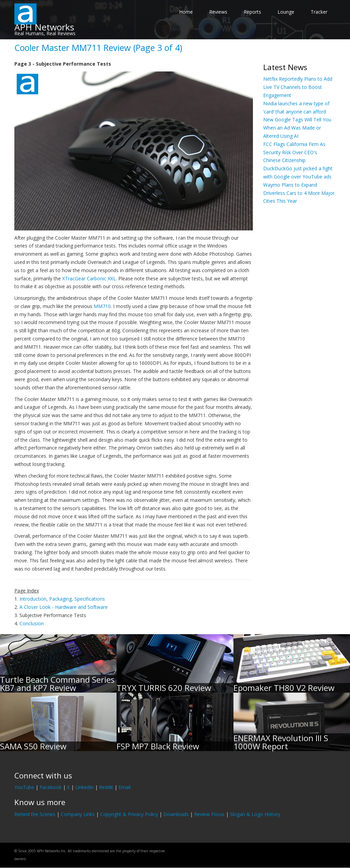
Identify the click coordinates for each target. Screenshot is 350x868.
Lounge (286, 12)
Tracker (319, 12)
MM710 (102, 306)
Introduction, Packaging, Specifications (62, 599)
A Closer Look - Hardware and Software (64, 607)
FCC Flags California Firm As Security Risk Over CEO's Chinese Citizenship (294, 152)
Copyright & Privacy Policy (129, 814)
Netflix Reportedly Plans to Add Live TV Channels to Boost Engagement (298, 87)
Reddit (106, 787)
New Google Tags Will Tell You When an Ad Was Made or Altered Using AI (297, 128)
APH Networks (44, 27)
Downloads (176, 814)
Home (186, 12)
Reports (252, 12)
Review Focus (209, 814)
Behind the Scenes (35, 814)
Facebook (51, 787)
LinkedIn (84, 787)
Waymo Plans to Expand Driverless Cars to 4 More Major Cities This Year (299, 193)
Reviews (218, 12)
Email (125, 787)
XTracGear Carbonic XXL (89, 278)
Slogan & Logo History (255, 814)
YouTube (24, 787)
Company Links (78, 814)
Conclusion (32, 623)
